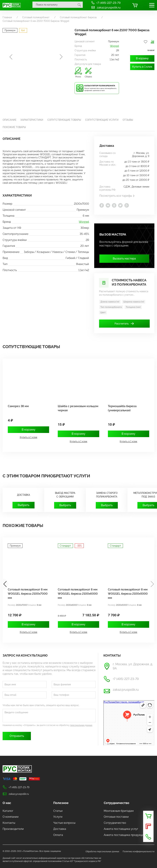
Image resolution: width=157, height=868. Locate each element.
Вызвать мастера (124, 259)
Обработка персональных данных (102, 852)
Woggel (114, 46)
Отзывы (128, 120)
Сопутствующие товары (64, 120)
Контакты (9, 823)
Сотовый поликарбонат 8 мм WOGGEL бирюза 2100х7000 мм (78, 594)
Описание (9, 120)
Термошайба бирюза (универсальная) (122, 408)
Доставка (60, 829)
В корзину (142, 62)
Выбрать (24, 505)
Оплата (58, 835)
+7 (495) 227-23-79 (106, 3)
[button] (152, 584)
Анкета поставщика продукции (125, 835)
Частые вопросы (64, 823)
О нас (7, 803)
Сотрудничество (116, 803)
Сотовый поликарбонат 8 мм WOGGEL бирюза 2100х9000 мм (28, 594)
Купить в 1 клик (142, 70)
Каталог (8, 811)
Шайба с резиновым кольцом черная (78, 408)
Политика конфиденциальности (139, 852)
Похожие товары (14, 127)
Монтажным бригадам (119, 811)
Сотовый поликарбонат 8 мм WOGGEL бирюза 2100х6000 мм (128, 594)
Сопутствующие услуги (102, 120)
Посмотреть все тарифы (117, 196)
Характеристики (32, 120)
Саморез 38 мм (18, 406)
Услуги (58, 817)
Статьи (58, 811)
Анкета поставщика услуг (121, 829)
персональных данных (81, 725)
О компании (11, 817)
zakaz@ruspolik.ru (106, 7)
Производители (13, 829)
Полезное (61, 803)
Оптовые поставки (116, 817)
